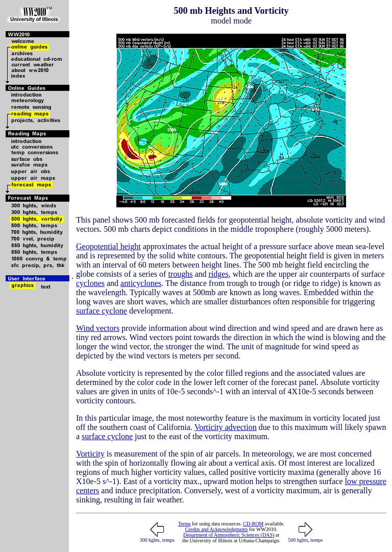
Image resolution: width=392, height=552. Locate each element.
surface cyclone (102, 311)
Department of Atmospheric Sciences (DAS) (229, 535)
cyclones (90, 283)
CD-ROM (253, 524)
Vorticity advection (226, 427)
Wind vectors (98, 328)
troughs (180, 274)
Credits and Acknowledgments (217, 529)
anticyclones (141, 283)
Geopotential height (108, 246)
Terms (185, 524)
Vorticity (90, 454)
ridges (219, 274)
